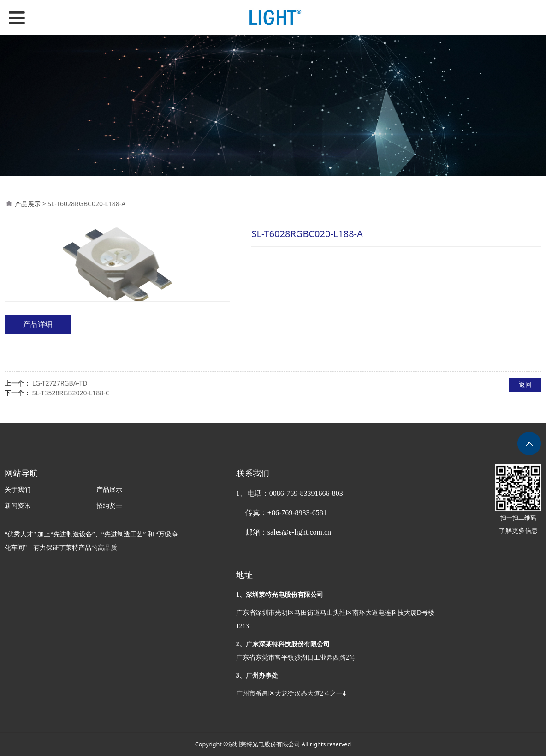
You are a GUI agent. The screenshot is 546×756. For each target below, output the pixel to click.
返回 (525, 384)
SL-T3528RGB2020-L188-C (71, 393)
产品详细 (38, 324)
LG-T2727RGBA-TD (60, 383)
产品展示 (28, 204)
